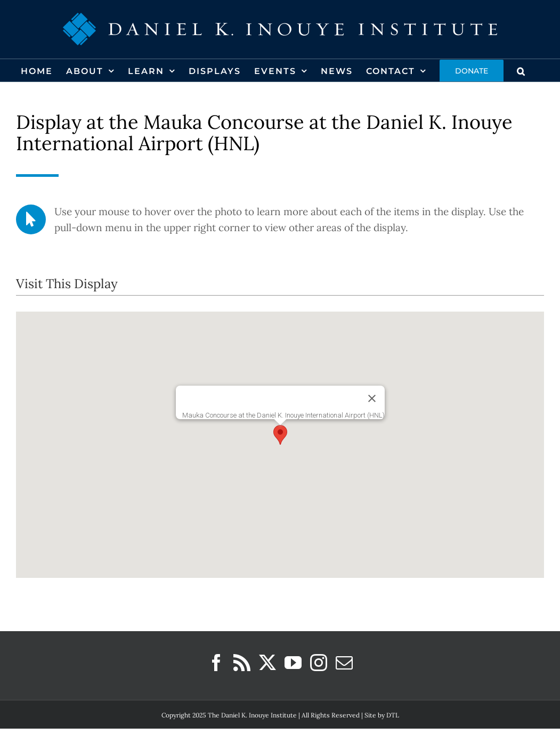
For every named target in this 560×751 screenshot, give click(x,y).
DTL (393, 715)
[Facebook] (216, 663)
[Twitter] (267, 663)
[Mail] (344, 663)
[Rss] (242, 663)
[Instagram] (319, 663)
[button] (521, 70)
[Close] (372, 398)
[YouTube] (293, 663)
